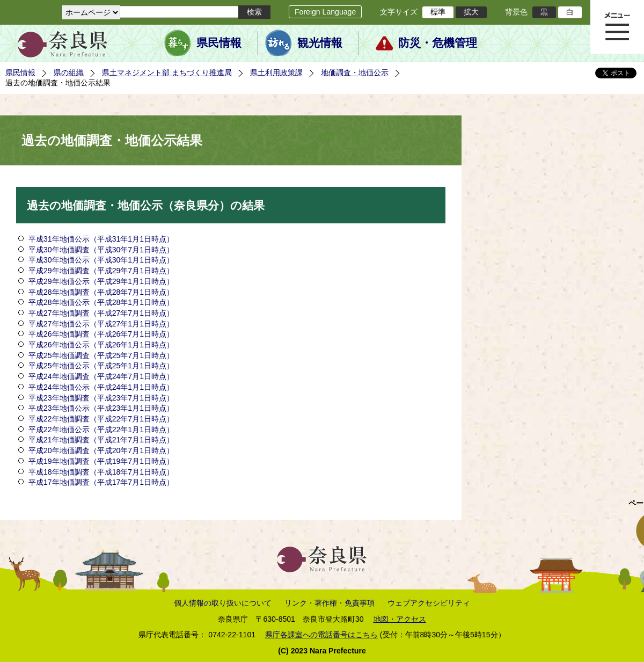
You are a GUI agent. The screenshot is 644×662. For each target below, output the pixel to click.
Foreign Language (325, 12)
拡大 (471, 12)
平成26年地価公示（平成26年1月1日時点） (101, 345)
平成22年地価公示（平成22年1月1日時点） (101, 430)
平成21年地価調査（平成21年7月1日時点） (101, 440)
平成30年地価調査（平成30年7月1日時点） (101, 250)
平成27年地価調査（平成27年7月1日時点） (101, 313)
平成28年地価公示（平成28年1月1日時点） (101, 302)
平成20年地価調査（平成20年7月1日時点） (101, 450)
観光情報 (320, 43)
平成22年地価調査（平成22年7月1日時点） (101, 419)
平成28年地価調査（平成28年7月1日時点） (101, 292)
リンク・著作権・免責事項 (330, 603)
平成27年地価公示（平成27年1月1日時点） (101, 324)
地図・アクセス (400, 619)
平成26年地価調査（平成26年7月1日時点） (101, 334)
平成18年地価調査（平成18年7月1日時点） (101, 472)
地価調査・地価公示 (355, 72)
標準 (438, 12)
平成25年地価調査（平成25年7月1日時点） (101, 355)
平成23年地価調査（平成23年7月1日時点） (101, 398)
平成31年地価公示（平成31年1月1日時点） (101, 239)
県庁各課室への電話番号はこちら (321, 635)
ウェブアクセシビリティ (429, 603)
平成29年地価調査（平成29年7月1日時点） (101, 271)
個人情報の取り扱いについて (223, 603)
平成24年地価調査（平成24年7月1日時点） (102, 376)
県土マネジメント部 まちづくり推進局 (167, 72)
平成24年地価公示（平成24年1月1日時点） (101, 387)
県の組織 (69, 72)
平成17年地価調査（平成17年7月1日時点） (101, 482)
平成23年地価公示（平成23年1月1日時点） (101, 408)
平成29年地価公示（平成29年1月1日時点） (101, 281)
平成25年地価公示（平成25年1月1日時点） (101, 366)
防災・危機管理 (438, 43)
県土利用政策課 (276, 72)
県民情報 (219, 43)
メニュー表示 (617, 27)
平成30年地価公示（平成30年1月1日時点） (101, 260)
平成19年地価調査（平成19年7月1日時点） (101, 461)
